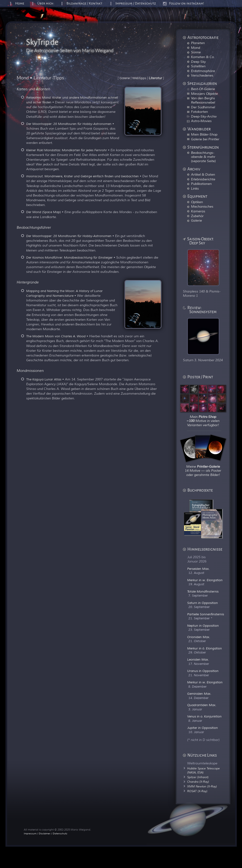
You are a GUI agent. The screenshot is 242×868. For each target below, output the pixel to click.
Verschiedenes (202, 75)
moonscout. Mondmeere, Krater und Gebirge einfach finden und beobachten (82, 176)
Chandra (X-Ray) (198, 782)
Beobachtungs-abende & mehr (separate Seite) (203, 157)
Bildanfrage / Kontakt (84, 3)
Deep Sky (198, 62)
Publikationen (201, 184)
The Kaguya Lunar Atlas (44, 379)
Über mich (45, 3)
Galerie (196, 220)
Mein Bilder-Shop (204, 134)
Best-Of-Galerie (203, 89)
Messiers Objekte (204, 94)
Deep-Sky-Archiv (204, 116)
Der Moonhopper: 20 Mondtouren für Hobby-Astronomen (69, 124)
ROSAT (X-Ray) (197, 791)
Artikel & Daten (203, 174)
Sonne (196, 52)
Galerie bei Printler (205, 139)
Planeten (198, 43)
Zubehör (197, 216)
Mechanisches (202, 206)
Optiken (197, 202)
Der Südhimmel (203, 107)
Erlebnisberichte (203, 179)
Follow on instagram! (187, 3)
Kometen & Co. (203, 57)
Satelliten (198, 66)
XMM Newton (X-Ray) (202, 787)
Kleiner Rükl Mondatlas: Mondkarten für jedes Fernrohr (66, 150)
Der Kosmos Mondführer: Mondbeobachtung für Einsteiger (69, 258)
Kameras (198, 211)
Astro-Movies (201, 121)
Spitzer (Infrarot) (198, 777)
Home (20, 3)
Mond (195, 48)
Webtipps (139, 78)
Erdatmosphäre (203, 71)
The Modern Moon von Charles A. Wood (56, 336)
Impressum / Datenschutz (136, 3)
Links (195, 188)
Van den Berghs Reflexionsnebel (203, 100)
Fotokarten (199, 112)
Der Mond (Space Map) (43, 212)
